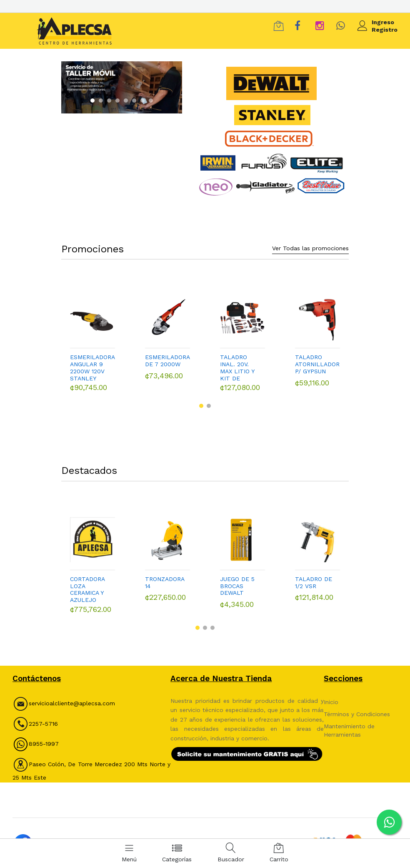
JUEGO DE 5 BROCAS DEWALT (237, 581)
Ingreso (383, 22)
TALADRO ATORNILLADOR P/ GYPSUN (317, 359)
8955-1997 (36, 738)
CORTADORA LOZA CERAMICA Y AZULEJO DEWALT (87, 585)
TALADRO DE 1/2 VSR (314, 577)
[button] (92, 101)
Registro (385, 30)
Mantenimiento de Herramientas (349, 725)
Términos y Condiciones (357, 709)
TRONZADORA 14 (165, 577)
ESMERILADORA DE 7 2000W (167, 356)
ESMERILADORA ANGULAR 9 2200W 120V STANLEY (92, 362)
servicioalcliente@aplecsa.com (72, 698)
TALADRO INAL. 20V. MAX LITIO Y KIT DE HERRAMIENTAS (242, 363)
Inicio (331, 697)
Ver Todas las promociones (310, 243)
